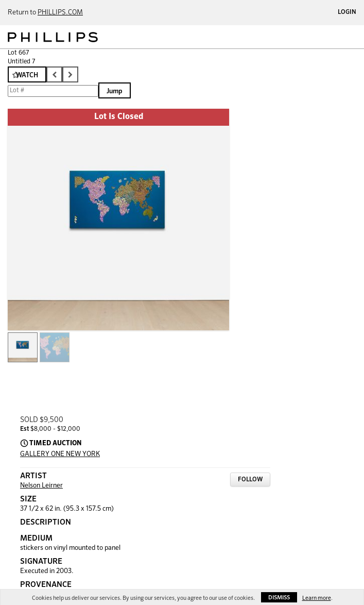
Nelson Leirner (41, 486)
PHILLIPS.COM (60, 13)
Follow (250, 480)
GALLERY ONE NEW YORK (60, 454)
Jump (115, 91)
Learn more (317, 598)
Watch (27, 75)
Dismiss (279, 598)
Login (347, 12)
